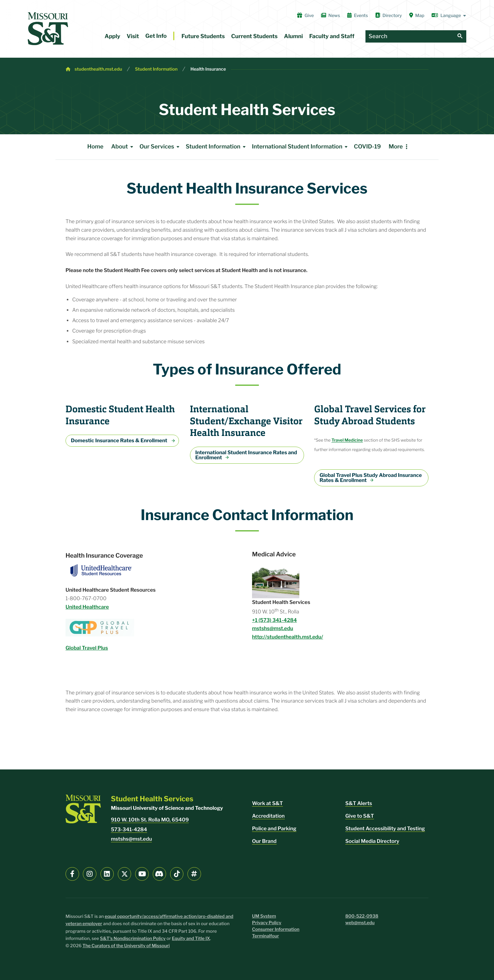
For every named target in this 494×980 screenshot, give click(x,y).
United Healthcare (87, 607)
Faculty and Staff (332, 36)
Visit (133, 36)
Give (305, 15)
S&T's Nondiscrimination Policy (133, 939)
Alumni (293, 36)
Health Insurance (208, 69)
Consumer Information (276, 929)
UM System (264, 916)
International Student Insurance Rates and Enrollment (246, 455)
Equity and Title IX (191, 939)
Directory (389, 15)
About (123, 147)
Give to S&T (360, 816)
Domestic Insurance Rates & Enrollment (120, 441)
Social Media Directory (372, 841)
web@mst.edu (360, 923)
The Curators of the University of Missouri (126, 946)
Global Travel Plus (87, 648)
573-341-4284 (129, 829)
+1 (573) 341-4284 (274, 620)
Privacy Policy (267, 923)
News (330, 15)
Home (95, 147)
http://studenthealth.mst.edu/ (287, 637)
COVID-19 (367, 147)
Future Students (203, 36)
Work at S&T (267, 803)
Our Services (161, 147)
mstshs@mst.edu (273, 628)
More (396, 147)
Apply (112, 36)
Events (358, 15)
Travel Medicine (347, 441)
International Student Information (301, 147)
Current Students (254, 36)
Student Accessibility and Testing (385, 829)
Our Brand (264, 841)
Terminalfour (265, 936)
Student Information (156, 69)
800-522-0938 (362, 916)
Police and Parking (274, 829)
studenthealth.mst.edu (98, 69)
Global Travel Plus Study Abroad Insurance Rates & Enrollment (371, 478)
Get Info (156, 36)
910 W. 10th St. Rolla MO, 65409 (150, 820)
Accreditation (268, 816)
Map (417, 15)
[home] (48, 29)
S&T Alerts (359, 803)
